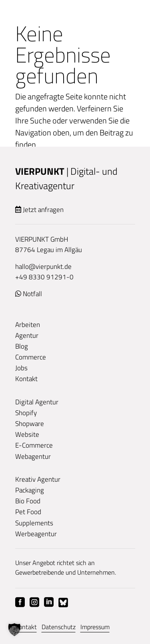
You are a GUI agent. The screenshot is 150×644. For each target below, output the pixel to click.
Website (27, 434)
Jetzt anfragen (43, 210)
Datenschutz (59, 627)
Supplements (34, 523)
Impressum (95, 627)
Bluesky (63, 602)
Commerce (31, 357)
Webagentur (33, 456)
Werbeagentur (36, 534)
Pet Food (28, 512)
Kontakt (26, 379)
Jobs (21, 368)
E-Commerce (34, 445)
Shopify (26, 413)
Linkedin (49, 602)
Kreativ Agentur (38, 479)
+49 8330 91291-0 (44, 277)
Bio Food (28, 501)
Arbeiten (28, 325)
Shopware (30, 424)
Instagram (34, 602)
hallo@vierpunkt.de (43, 266)
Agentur (27, 335)
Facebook (20, 602)
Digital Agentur (37, 402)
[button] (14, 630)
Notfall (32, 294)
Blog (22, 346)
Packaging (30, 490)
